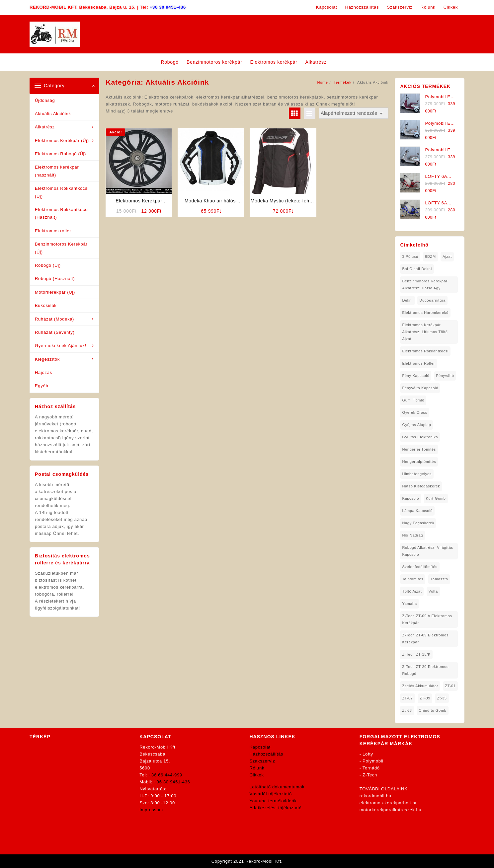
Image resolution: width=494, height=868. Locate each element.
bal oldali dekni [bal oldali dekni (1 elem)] (417, 269)
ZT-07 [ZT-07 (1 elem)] (407, 698)
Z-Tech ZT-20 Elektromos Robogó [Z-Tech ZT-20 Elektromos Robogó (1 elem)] (425, 670)
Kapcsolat (260, 747)
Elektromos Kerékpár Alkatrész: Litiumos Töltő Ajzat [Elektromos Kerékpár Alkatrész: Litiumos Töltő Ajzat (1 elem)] (425, 332)
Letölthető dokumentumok (277, 787)
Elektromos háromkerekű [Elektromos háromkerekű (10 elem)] (425, 313)
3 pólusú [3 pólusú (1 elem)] (410, 256)
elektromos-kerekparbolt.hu (389, 803)
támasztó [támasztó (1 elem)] (439, 579)
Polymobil (373, 761)
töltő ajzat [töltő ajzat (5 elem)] (412, 591)
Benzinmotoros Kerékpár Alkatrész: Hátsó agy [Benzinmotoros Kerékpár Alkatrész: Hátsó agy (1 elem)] (425, 285)
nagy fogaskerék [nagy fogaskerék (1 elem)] (418, 523)
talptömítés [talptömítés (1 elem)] (413, 579)
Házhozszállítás (267, 754)
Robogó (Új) (48, 265)
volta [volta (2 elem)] (433, 591)
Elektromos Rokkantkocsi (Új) (62, 192)
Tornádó (371, 768)
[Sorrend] (354, 113)
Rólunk (257, 768)
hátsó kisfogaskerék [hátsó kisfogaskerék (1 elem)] (421, 486)
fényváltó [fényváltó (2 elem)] (445, 376)
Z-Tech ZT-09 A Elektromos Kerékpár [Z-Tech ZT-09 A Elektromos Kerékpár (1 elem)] (427, 619)
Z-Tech (370, 775)
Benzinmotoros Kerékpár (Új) (61, 248)
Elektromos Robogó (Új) (60, 154)
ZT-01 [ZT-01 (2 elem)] (450, 686)
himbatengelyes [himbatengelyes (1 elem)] (417, 474)
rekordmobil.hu (375, 796)
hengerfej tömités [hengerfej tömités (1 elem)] (419, 449)
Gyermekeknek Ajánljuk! (61, 346)
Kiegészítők (47, 359)
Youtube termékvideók (273, 801)
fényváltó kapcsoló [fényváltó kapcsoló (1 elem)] (420, 388)
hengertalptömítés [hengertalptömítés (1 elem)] (419, 462)
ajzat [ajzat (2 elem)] (447, 256)
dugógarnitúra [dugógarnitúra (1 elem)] (432, 300)
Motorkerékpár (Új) (55, 292)
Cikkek (257, 775)
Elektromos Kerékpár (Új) (62, 141)
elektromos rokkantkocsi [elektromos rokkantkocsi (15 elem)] (425, 351)
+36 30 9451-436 (168, 7)
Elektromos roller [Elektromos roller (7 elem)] (418, 363)
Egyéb (41, 386)
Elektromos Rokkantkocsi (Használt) (62, 213)
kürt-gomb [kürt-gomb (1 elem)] (436, 498)
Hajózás (43, 372)
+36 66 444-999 (165, 775)
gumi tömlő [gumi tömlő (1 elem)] (413, 400)
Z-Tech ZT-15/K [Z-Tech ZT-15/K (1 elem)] (416, 654)
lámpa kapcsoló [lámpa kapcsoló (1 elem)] (417, 511)
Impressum (151, 810)
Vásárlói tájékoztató (271, 794)
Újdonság (45, 100)
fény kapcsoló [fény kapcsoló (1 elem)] (416, 376)
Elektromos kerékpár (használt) (57, 171)
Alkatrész (45, 127)
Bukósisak (46, 305)
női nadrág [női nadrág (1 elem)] (412, 535)
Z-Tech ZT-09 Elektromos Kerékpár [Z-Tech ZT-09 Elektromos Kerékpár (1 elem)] (425, 639)
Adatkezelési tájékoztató (276, 808)
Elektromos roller (53, 231)
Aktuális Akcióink (53, 114)
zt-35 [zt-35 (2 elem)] (442, 698)
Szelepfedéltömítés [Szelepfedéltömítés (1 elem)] (420, 567)
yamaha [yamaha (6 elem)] (409, 604)
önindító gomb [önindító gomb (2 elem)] (433, 710)
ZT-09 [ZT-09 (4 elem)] (425, 698)
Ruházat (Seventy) (55, 332)
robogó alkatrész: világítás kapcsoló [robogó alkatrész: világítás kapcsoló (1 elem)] (427, 551)
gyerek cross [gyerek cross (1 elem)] (415, 412)
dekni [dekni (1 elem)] (407, 300)
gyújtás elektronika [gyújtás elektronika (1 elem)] (420, 437)
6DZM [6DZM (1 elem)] (430, 256)
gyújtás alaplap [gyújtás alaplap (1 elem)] (416, 425)
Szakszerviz (262, 761)
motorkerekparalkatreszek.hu (391, 810)
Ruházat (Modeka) (54, 319)
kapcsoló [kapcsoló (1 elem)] (411, 498)
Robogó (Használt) (55, 279)
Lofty (368, 754)
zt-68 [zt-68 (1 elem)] (407, 710)
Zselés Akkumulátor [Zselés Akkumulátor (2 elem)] (420, 686)
